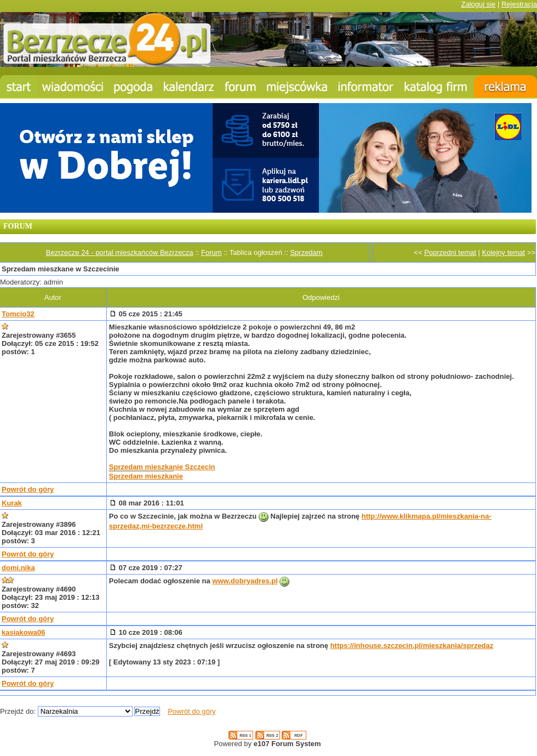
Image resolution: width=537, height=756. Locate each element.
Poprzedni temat (450, 252)
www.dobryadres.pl (245, 581)
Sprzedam (306, 252)
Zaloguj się (478, 4)
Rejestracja (519, 4)
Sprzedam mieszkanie (146, 476)
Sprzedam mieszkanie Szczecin (162, 467)
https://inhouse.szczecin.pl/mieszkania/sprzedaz (412, 646)
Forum (212, 252)
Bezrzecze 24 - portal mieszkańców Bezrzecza (120, 252)
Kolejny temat (503, 252)
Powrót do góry (28, 489)
